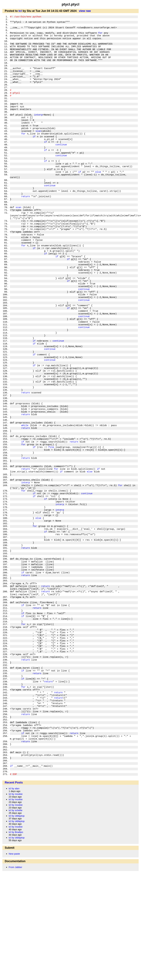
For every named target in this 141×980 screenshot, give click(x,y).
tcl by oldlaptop (17, 816)
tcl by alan (14, 788)
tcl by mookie (16, 794)
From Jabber (15, 867)
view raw (85, 11)
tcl (20, 11)
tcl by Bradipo (16, 832)
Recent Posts (14, 783)
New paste (14, 854)
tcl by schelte (16, 810)
